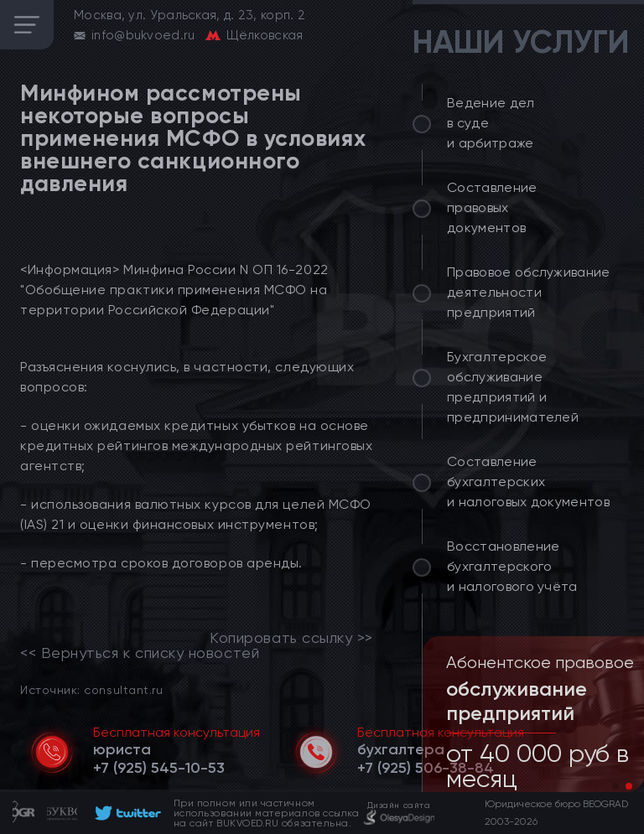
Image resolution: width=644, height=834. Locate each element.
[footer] (125, 813)
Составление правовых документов (492, 207)
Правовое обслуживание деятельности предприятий (529, 292)
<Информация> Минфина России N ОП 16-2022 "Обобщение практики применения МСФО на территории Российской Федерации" (174, 290)
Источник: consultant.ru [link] (91, 689)
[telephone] (159, 768)
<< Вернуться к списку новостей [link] (140, 653)
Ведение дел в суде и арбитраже (491, 123)
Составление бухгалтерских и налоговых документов (528, 482)
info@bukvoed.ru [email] (143, 35)
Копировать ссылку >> (291, 638)
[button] (615, 786)
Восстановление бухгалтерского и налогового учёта (512, 566)
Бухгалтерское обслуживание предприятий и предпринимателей (513, 387)
